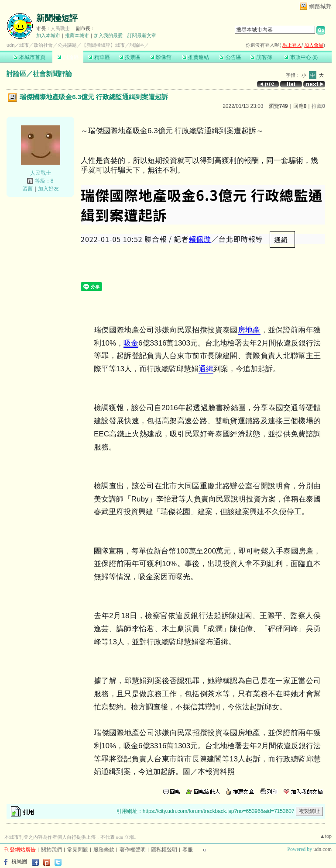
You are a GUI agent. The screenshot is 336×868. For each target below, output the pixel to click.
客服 (188, 850)
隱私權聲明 (164, 850)
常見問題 (78, 850)
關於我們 (51, 850)
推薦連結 (196, 57)
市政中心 (301, 57)
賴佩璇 (200, 239)
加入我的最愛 (108, 35)
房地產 (249, 330)
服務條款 (104, 850)
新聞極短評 (57, 18)
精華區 (99, 57)
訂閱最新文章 (142, 35)
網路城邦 (320, 6)
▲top (326, 836)
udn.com (322, 849)
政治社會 (43, 45)
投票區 (130, 57)
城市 (24, 45)
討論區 (68, 57)
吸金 (131, 343)
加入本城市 (48, 35)
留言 (27, 189)
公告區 (230, 57)
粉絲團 (19, 861)
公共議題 (67, 45)
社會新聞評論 (52, 74)
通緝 (206, 369)
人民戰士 (60, 28)
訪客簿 (261, 57)
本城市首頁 (29, 57)
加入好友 (48, 189)
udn (10, 45)
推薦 (318, 106)
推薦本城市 (77, 35)
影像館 (161, 57)
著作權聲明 (133, 850)
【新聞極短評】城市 (103, 45)
